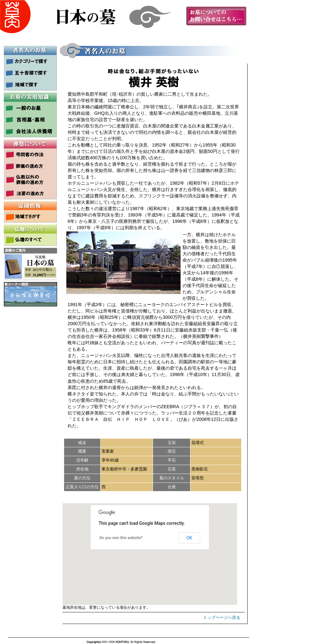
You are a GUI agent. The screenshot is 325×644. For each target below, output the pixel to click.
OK (189, 538)
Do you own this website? (121, 538)
